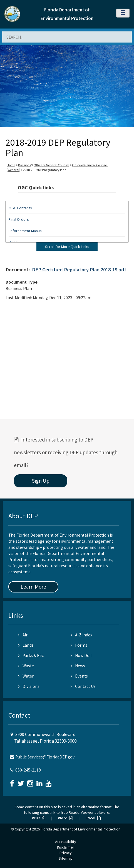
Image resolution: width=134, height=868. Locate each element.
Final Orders (19, 219)
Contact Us (83, 686)
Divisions (24, 165)
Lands (26, 645)
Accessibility (66, 842)
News (78, 666)
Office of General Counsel (51, 165)
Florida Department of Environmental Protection (80, 829)
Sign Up (41, 481)
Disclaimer (66, 847)
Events (79, 676)
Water (26, 676)
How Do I (81, 655)
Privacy (66, 853)
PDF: (38, 818)
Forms (79, 645)
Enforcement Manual (26, 231)
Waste (26, 666)
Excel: (94, 818)
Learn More (33, 587)
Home (11, 165)
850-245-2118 (28, 770)
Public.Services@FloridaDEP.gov (45, 757)
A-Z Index (81, 635)
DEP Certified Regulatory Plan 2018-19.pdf (79, 270)
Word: (65, 818)
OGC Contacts (20, 208)
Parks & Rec (31, 655)
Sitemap (66, 858)
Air (23, 635)
